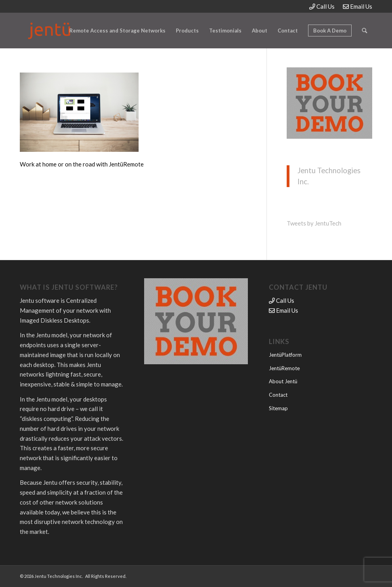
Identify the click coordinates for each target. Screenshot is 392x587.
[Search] (364, 31)
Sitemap (278, 408)
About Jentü (283, 381)
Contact (278, 395)
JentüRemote (284, 368)
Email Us (358, 6)
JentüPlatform (285, 355)
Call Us (322, 6)
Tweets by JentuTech (314, 223)
